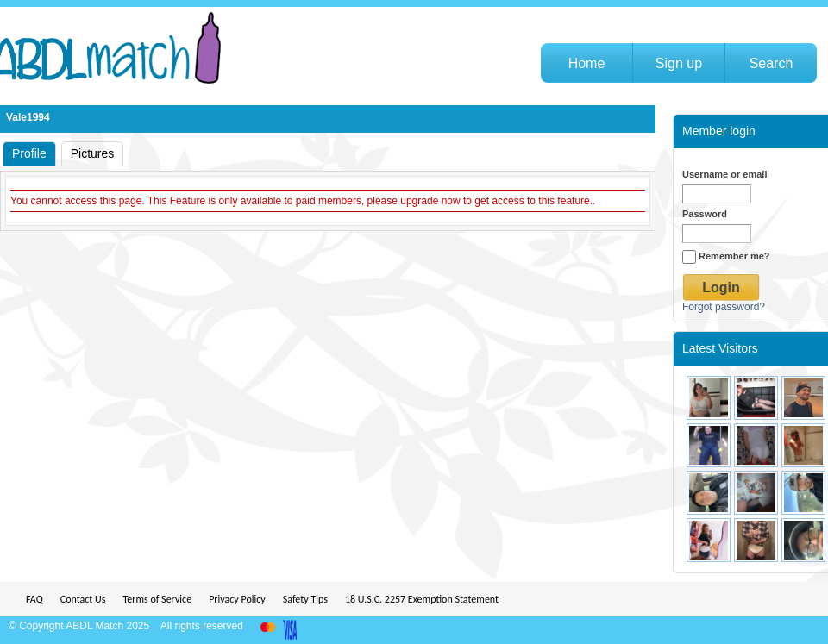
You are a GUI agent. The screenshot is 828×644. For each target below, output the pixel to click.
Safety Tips (305, 599)
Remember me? (726, 256)
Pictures (93, 153)
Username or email (724, 174)
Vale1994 (28, 117)
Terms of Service (157, 599)
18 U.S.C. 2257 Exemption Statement (422, 599)
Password (705, 214)
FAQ (34, 599)
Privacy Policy (237, 599)
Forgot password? (724, 307)
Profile (29, 153)
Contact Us (83, 599)
